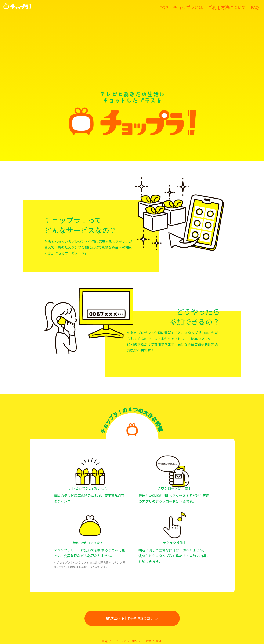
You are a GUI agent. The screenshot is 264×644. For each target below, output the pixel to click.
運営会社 (107, 641)
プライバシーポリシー (129, 641)
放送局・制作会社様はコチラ (132, 618)
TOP (164, 7)
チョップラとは (188, 7)
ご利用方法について (227, 7)
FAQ (255, 7)
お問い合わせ (154, 641)
